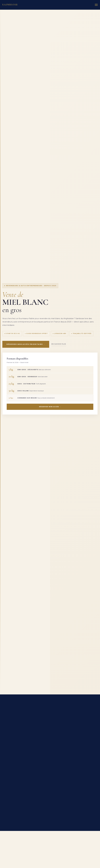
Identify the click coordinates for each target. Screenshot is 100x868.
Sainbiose (10, 5)
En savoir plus (59, 344)
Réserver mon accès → (50, 407)
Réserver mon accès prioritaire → (26, 344)
